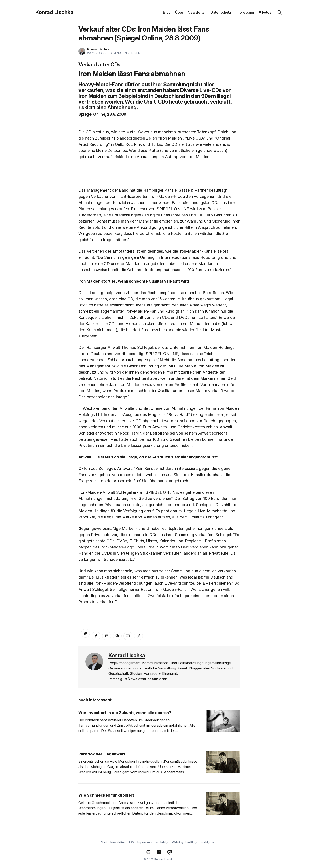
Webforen (92, 408)
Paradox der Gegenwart (102, 754)
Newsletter (197, 12)
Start (104, 842)
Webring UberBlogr (185, 842)
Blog (167, 12)
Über (179, 12)
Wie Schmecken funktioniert (106, 795)
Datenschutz (221, 12)
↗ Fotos (265, 12)
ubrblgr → (207, 842)
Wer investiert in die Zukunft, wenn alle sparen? (125, 713)
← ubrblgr (162, 842)
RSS (131, 842)
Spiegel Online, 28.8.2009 (102, 114)
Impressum (245, 12)
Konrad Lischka (54, 12)
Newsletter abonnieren (148, 679)
